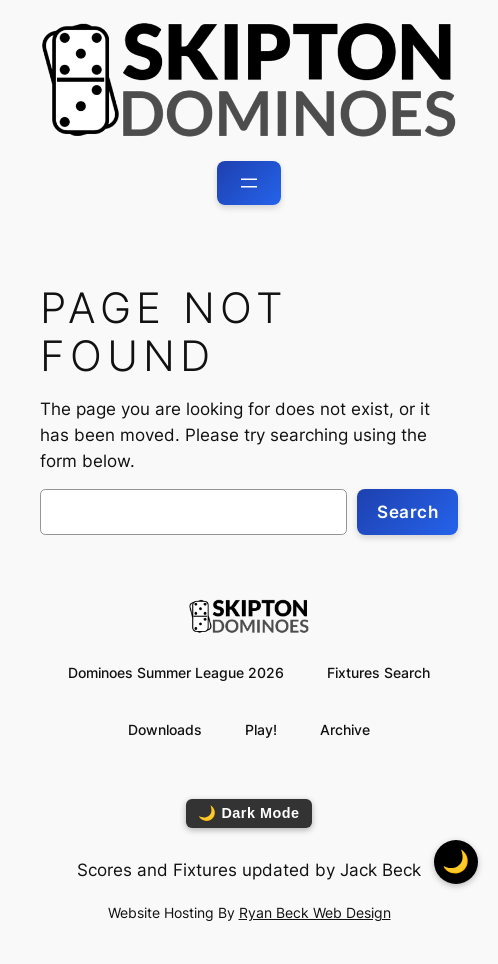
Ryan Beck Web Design (315, 912)
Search (407, 512)
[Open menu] (249, 183)
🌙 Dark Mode (248, 813)
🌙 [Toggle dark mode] (456, 861)
